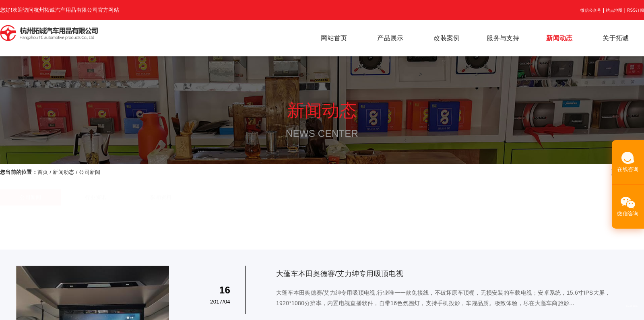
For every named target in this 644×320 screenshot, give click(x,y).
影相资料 (161, 201)
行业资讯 (96, 201)
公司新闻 (90, 172)
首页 (43, 172)
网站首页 (334, 38)
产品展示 (390, 38)
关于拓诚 (616, 38)
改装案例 (447, 38)
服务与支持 (503, 38)
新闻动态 (559, 38)
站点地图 (614, 10)
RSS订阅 (636, 10)
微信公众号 (591, 10)
